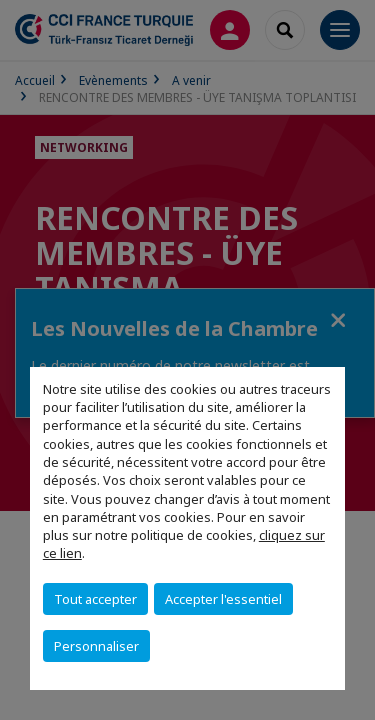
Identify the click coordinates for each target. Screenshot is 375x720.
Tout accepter (95, 599)
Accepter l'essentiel (223, 599)
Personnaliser (96, 646)
